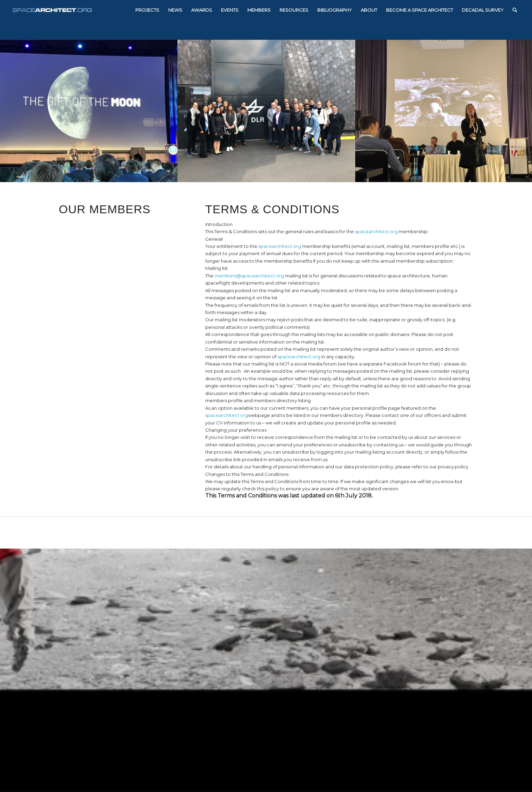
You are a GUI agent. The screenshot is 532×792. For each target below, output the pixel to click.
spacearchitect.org (376, 231)
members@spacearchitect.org (249, 276)
